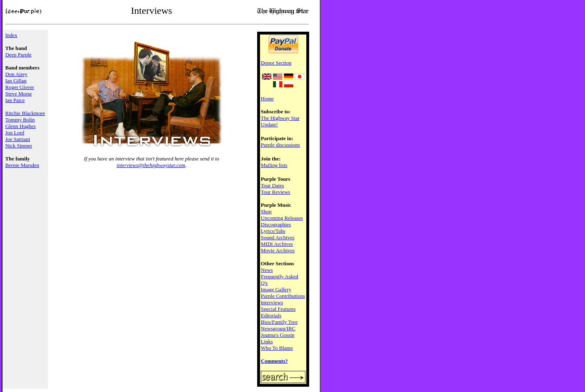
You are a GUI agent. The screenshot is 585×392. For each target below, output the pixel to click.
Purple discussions (280, 145)
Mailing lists (274, 165)
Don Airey (16, 74)
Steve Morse (18, 94)
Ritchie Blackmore (25, 113)
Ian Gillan (16, 81)
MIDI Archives (277, 244)
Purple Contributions (283, 296)
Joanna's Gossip (278, 335)
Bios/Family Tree (279, 322)
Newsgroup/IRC (278, 328)
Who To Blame (277, 348)
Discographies (276, 224)
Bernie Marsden (22, 165)
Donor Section (276, 63)
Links (267, 341)
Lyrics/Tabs (273, 231)
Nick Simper (19, 146)
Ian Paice (15, 100)
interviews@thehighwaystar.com (151, 165)
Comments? (274, 361)
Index (11, 35)
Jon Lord (15, 133)
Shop (266, 211)
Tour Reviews (275, 192)
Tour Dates (272, 185)
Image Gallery (276, 289)
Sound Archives (278, 237)
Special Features (278, 309)
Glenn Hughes (21, 126)
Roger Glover (20, 87)
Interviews (272, 302)
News (267, 270)
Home (267, 99)
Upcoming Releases (282, 218)
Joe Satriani (18, 139)
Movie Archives (278, 250)
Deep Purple (18, 55)
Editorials (271, 315)
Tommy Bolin (20, 120)
